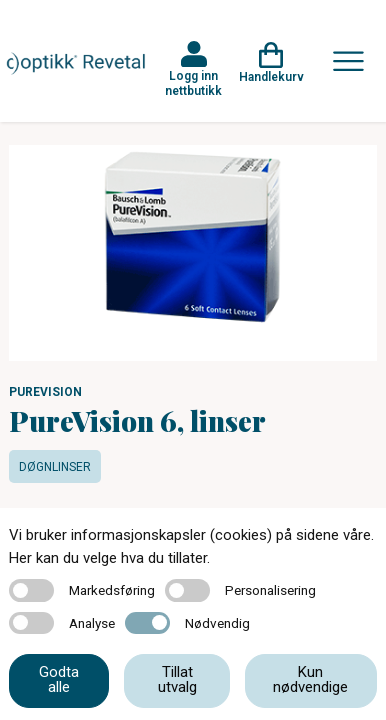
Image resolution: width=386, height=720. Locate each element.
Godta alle (59, 679)
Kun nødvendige (310, 679)
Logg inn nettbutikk (193, 83)
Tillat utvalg (177, 679)
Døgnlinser (55, 467)
